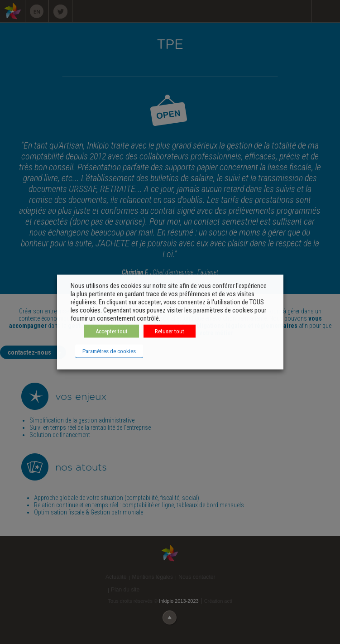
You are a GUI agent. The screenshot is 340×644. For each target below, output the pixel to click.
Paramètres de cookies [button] (109, 351)
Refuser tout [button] (170, 331)
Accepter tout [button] (112, 331)
